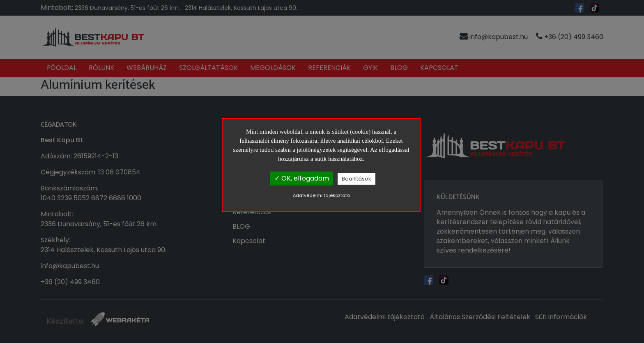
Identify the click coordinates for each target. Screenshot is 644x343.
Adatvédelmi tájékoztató (321, 195)
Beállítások (356, 179)
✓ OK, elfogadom (302, 178)
